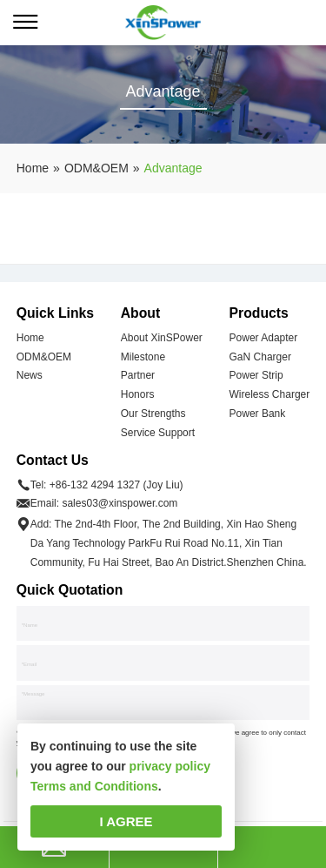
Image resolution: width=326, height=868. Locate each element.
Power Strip (256, 375)
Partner (138, 375)
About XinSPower (162, 338)
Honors (138, 394)
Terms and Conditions (94, 786)
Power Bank (258, 414)
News (30, 375)
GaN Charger (260, 357)
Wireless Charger (270, 394)
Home (30, 338)
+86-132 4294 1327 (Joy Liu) (116, 485)
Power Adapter (264, 338)
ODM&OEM (44, 357)
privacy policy (170, 766)
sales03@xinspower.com (120, 503)
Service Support (158, 433)
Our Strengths (153, 414)
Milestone (143, 357)
